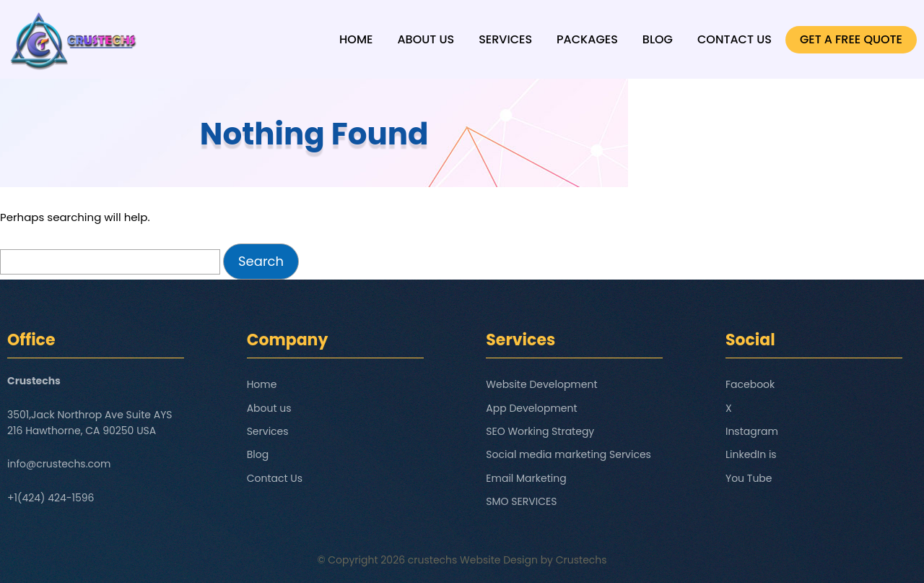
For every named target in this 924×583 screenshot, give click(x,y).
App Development (531, 408)
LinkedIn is (751, 454)
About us (426, 39)
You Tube (749, 478)
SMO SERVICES (521, 501)
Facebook (750, 384)
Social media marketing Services (568, 454)
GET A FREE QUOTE (851, 39)
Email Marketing (526, 478)
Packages (587, 39)
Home (356, 39)
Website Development (541, 384)
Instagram (752, 431)
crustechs (433, 560)
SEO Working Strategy (540, 431)
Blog (658, 39)
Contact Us (735, 39)
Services (505, 39)
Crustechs (581, 560)
